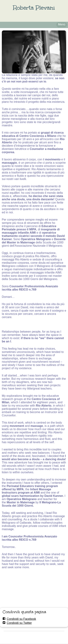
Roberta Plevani (34, 8)
